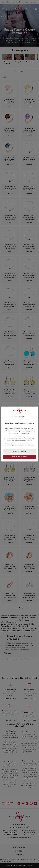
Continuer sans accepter (19, 417)
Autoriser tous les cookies (19, 457)
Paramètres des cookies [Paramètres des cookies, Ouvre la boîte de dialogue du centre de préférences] (20, 451)
